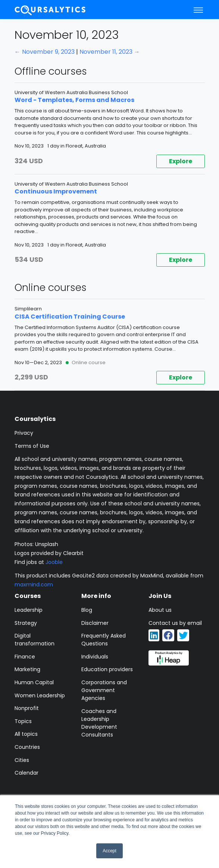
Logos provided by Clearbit (49, 553)
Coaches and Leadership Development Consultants (99, 723)
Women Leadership (40, 695)
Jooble (54, 562)
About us (160, 610)
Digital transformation (35, 640)
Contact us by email (175, 623)
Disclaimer (95, 623)
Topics (23, 721)
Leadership (29, 610)
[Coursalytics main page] (50, 10)
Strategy (26, 623)
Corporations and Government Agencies (104, 690)
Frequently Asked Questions (104, 640)
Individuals (95, 657)
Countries (27, 747)
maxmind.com (34, 585)
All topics (26, 734)
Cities (22, 760)
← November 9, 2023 (45, 52)
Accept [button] (109, 851)
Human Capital (34, 682)
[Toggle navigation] (198, 10)
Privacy (24, 433)
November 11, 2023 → (110, 52)
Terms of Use (32, 446)
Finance (25, 657)
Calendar (26, 773)
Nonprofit (27, 708)
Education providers (107, 669)
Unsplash (47, 544)
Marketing (27, 669)
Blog (87, 610)
